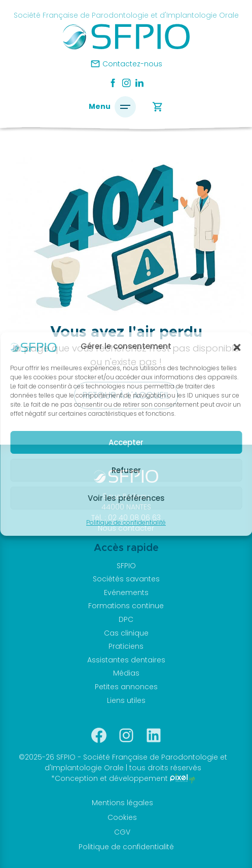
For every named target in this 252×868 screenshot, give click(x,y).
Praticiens (126, 646)
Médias (126, 673)
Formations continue (126, 606)
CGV (122, 832)
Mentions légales (122, 803)
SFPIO (126, 566)
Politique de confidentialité (126, 522)
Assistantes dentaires (126, 660)
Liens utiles (126, 700)
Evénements (126, 593)
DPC (126, 619)
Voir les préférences (126, 498)
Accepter (126, 442)
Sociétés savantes (126, 579)
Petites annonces (126, 687)
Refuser (126, 470)
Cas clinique (126, 633)
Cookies (122, 817)
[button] (237, 347)
